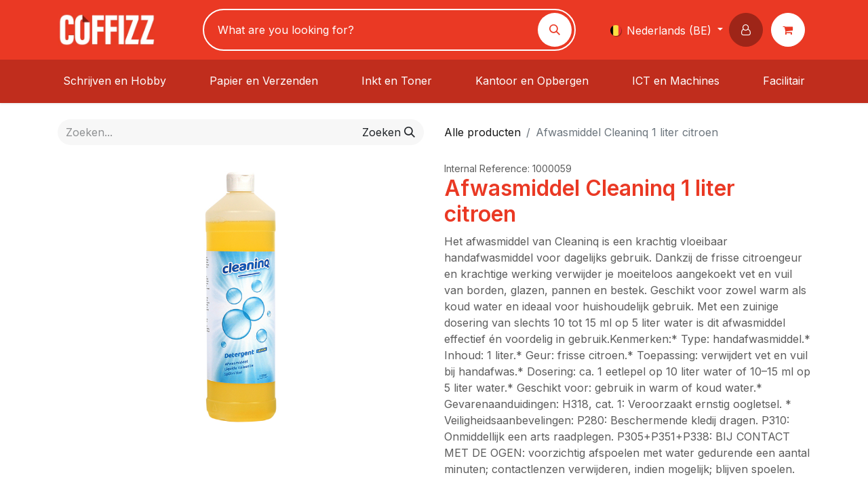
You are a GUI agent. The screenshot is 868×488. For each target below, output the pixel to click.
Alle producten (482, 132)
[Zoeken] (555, 30)
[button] (749, 30)
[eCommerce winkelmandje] (791, 30)
